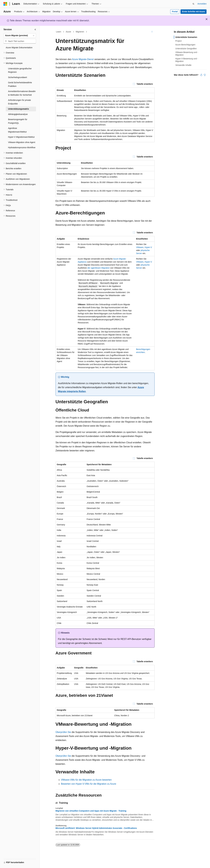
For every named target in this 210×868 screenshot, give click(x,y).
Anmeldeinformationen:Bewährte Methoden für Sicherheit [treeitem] (22, 93)
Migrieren (80, 32)
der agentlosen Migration (99, 268)
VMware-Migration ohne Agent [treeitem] (22, 142)
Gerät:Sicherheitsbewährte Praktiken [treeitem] (20, 84)
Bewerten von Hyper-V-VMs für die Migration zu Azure (89, 784)
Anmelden (202, 4)
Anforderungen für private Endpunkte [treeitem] (20, 102)
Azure (68, 32)
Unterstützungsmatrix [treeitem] (18, 109)
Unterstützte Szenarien (186, 37)
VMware (140, 247)
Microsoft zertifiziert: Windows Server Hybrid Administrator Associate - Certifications (96, 828)
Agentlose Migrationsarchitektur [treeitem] (17, 130)
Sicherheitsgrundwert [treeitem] (18, 77)
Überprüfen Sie (63, 732)
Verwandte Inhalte (183, 65)
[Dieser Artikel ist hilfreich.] (201, 75)
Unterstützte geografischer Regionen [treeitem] (20, 70)
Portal (175, 12)
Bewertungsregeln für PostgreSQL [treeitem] (18, 121)
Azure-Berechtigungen (185, 45)
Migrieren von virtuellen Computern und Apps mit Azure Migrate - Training (91, 811)
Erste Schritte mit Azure (193, 12)
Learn (59, 32)
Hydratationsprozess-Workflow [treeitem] (22, 147)
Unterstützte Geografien (186, 49)
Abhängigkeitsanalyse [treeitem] (18, 114)
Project (178, 41)
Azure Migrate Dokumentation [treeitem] (19, 48)
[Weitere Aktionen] (152, 32)
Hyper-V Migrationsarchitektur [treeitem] (21, 137)
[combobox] (20, 36)
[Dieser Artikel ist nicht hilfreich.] (205, 75)
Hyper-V (148, 247)
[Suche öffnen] (193, 4)
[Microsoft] (5, 4)
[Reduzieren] (35, 30)
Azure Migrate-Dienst (83, 59)
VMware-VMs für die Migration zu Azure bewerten (86, 780)
